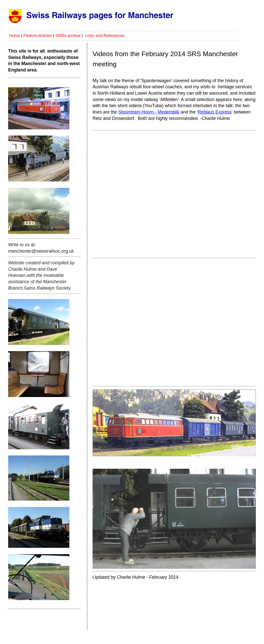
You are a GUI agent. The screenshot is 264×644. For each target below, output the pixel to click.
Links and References (105, 36)
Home (15, 36)
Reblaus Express (215, 112)
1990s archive (68, 36)
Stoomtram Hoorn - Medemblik (149, 112)
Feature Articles (38, 36)
